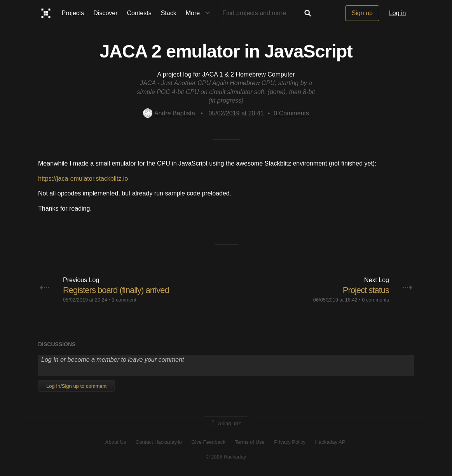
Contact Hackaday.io (159, 442)
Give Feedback (208, 442)
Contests (139, 13)
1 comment (124, 300)
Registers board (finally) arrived (116, 290)
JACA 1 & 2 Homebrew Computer (248, 74)
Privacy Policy (290, 442)
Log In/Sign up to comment (76, 386)
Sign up (362, 13)
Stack (169, 13)
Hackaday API (331, 442)
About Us (116, 442)
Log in (398, 13)
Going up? (225, 424)
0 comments (375, 300)
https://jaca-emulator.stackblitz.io (83, 179)
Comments (291, 113)
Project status (366, 290)
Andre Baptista (169, 113)
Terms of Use (250, 442)
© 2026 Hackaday (226, 457)
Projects (73, 13)
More (200, 13)
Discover (105, 13)
